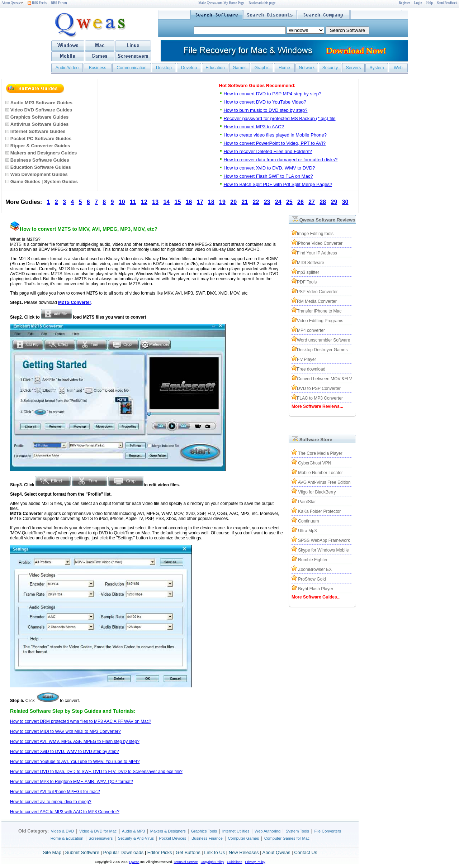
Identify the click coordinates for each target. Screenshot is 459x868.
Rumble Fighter (313, 560)
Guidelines (235, 862)
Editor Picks (160, 852)
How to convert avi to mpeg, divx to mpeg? (51, 802)
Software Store (316, 440)
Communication (131, 68)
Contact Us (306, 852)
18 (211, 202)
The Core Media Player (320, 453)
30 (345, 202)
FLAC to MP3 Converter (320, 398)
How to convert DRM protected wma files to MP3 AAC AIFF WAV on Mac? (81, 721)
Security (330, 68)
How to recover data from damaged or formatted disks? (280, 160)
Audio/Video (67, 68)
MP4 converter (311, 330)
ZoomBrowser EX (315, 569)
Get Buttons (188, 852)
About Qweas (12, 3)
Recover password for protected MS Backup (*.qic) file (279, 118)
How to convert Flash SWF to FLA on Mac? (268, 176)
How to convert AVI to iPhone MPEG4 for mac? (55, 792)
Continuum (308, 521)
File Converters (328, 831)
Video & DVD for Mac (98, 831)
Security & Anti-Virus (136, 838)
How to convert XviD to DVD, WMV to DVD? (269, 168)
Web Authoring (268, 831)
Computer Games (243, 838)
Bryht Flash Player (316, 589)
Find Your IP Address (317, 253)
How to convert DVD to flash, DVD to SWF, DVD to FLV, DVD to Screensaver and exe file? (96, 772)
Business (98, 68)
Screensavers (101, 838)
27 (312, 202)
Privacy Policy (255, 862)
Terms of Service (186, 862)
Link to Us (214, 852)
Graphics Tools (204, 831)
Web (398, 68)
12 (144, 202)
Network (307, 68)
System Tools (297, 831)
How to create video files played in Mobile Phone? (275, 135)
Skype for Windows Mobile (323, 550)
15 (178, 202)
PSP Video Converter (317, 292)
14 (166, 202)
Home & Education (67, 838)
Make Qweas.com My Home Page (221, 3)
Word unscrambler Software (324, 340)
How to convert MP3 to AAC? (254, 127)
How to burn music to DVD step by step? (265, 110)
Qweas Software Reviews (327, 220)
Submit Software (82, 852)
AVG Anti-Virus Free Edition (324, 482)
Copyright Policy (212, 862)
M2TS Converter (75, 302)
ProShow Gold (312, 579)
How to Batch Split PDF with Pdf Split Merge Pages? (278, 184)
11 (133, 202)
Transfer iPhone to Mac (319, 311)
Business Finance (207, 838)
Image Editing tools (315, 234)
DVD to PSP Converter (319, 388)
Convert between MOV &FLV (325, 379)
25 (289, 202)
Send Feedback (447, 3)
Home (284, 68)
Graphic (262, 68)
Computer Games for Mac (287, 838)
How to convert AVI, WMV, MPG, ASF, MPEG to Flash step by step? (75, 741)
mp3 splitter (308, 272)
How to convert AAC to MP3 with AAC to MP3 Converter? (65, 812)
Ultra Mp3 (307, 531)
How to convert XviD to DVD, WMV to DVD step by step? (64, 752)
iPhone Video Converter (320, 243)
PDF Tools (307, 282)
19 (222, 202)
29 (334, 202)
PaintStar (307, 502)
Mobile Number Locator (320, 473)
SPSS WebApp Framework (324, 540)
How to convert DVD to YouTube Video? (265, 102)
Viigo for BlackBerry (317, 492)
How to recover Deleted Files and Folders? (268, 151)
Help (430, 3)
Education (215, 68)
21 (245, 202)
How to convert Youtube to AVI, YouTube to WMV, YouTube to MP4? (75, 762)
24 (278, 202)
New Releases (244, 852)
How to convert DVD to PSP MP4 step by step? (272, 94)
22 (256, 202)
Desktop (164, 68)
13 (155, 202)
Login (418, 3)
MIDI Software (311, 263)
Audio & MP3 (133, 831)
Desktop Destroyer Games (322, 350)
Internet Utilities (236, 831)
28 (323, 202)
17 (200, 202)
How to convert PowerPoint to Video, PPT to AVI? (275, 143)
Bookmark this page (262, 3)
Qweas (134, 862)
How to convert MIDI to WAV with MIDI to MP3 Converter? (65, 731)
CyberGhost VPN (314, 463)
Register (404, 3)
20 (233, 202)
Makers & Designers (168, 831)
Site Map (52, 852)
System (377, 68)
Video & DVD (63, 831)
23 (267, 202)
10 (122, 202)
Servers (353, 68)
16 (189, 202)
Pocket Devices (173, 838)
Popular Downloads (123, 852)
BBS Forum (59, 3)
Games (240, 68)
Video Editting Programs (320, 321)
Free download (311, 369)
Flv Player (306, 359)
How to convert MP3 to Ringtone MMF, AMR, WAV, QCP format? (72, 782)
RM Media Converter (317, 301)
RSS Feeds (37, 3)
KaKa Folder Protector (319, 511)
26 (301, 202)
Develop (189, 68)
